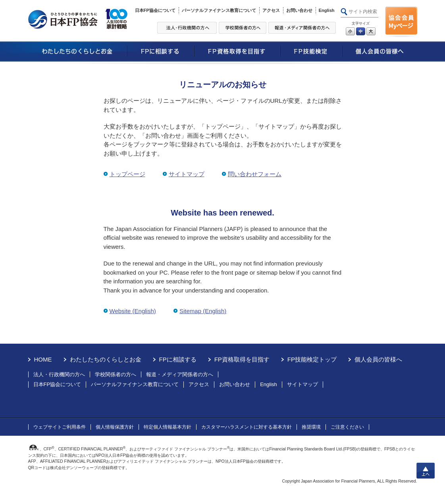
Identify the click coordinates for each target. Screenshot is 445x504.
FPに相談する (178, 359)
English (327, 10)
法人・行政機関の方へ (59, 374)
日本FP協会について (155, 10)
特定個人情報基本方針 (168, 427)
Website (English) (133, 311)
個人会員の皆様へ (378, 359)
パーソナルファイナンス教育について (219, 10)
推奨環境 (311, 427)
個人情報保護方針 (115, 427)
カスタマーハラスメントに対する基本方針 (247, 427)
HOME (43, 359)
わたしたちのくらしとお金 (106, 359)
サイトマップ (187, 174)
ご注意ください (347, 427)
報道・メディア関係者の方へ (180, 374)
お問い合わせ (299, 10)
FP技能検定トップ (312, 359)
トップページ (127, 174)
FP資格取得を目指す (242, 359)
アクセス (271, 10)
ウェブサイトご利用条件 (60, 427)
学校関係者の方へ (116, 374)
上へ (426, 471)
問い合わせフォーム (255, 174)
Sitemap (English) (203, 311)
